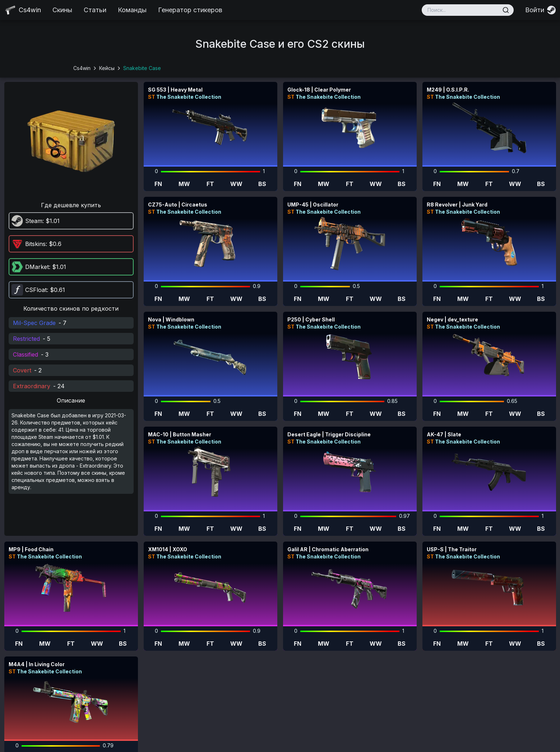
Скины (62, 10)
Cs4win (82, 68)
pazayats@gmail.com (462, 725)
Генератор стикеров (190, 10)
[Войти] (540, 10)
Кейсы (107, 68)
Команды (132, 10)
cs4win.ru (249, 743)
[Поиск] (506, 10)
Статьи (95, 10)
